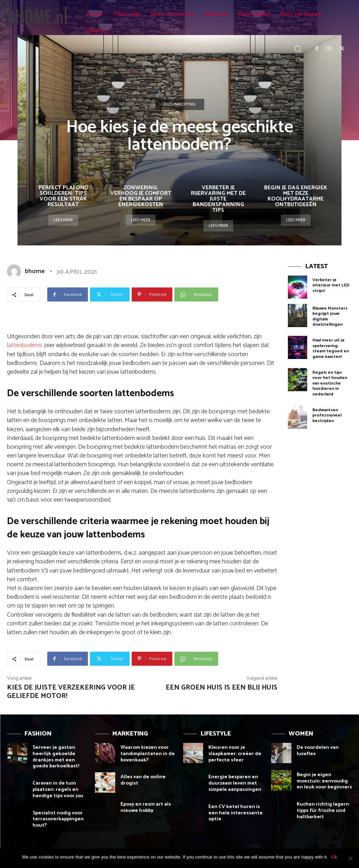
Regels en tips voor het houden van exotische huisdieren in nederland (332, 379)
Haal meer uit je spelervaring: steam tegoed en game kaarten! (331, 346)
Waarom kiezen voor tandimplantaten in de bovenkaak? (145, 753)
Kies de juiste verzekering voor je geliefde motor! (71, 692)
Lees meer (63, 220)
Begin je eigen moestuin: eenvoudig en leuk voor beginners (324, 781)
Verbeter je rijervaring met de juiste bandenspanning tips (218, 199)
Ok (334, 857)
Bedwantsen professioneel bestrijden (327, 410)
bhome (35, 271)
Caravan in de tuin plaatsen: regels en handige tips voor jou (56, 788)
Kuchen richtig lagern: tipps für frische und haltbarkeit (321, 809)
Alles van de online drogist (141, 779)
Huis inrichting (180, 104)
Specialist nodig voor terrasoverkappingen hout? (56, 816)
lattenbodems (25, 345)
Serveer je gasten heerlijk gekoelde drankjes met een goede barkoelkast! (60, 756)
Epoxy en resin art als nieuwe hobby (144, 806)
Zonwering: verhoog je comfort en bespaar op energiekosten (141, 196)
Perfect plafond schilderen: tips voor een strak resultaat (63, 196)
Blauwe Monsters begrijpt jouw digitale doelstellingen (330, 316)
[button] (298, 49)
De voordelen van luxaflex (316, 750)
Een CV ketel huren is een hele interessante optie (233, 810)
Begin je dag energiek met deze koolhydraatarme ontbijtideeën (296, 196)
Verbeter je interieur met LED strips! (331, 285)
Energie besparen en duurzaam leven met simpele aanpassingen (233, 782)
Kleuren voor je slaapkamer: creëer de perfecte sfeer (233, 753)
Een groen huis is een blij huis (222, 688)
